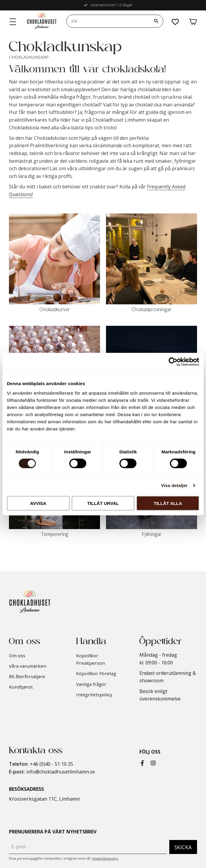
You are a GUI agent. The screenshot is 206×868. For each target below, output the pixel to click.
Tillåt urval (103, 503)
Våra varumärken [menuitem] (28, 666)
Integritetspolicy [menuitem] (94, 695)
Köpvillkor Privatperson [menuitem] (90, 659)
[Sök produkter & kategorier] (108, 21)
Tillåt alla (168, 503)
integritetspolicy (105, 858)
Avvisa (38, 503)
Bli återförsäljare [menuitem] (27, 676)
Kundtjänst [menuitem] (21, 687)
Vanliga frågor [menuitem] (91, 684)
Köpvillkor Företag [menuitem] (96, 673)
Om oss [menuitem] (17, 655)
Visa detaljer (174, 485)
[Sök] (156, 21)
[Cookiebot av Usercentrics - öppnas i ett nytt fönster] (173, 362)
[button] (13, 22)
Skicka (183, 847)
